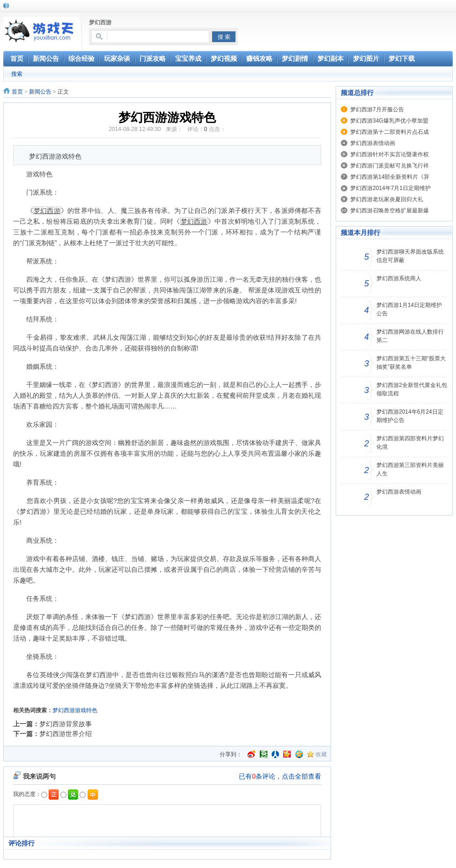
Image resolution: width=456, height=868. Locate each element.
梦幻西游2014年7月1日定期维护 (390, 188)
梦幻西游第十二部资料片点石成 (390, 132)
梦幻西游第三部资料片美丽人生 (410, 469)
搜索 (17, 74)
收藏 (321, 754)
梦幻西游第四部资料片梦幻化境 (410, 443)
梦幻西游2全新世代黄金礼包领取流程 (412, 389)
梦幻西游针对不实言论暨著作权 (390, 154)
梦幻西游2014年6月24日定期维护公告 (410, 416)
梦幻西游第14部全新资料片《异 (390, 177)
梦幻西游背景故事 (66, 724)
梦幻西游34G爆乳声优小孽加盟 (389, 121)
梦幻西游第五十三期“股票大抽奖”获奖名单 (411, 363)
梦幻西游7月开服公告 (377, 109)
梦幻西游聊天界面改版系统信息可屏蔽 (410, 256)
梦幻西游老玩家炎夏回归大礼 (387, 199)
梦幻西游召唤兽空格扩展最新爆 (390, 211)
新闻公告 (40, 92)
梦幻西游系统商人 (399, 278)
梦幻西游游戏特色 (75, 710)
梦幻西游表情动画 (373, 143)
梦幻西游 (100, 22)
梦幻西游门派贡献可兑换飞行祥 (390, 166)
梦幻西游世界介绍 (66, 734)
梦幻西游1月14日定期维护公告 (409, 309)
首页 (17, 92)
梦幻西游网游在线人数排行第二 (410, 336)
